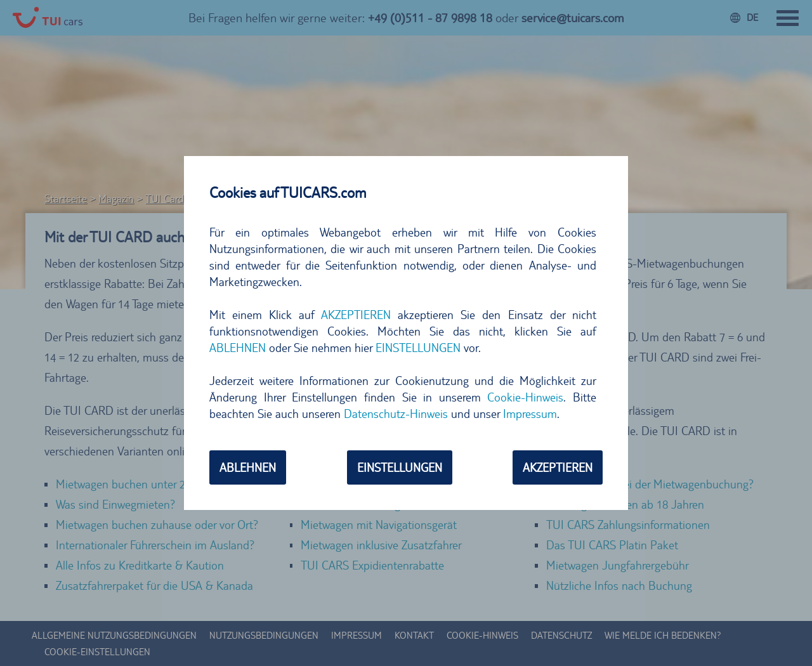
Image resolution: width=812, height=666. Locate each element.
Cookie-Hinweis (525, 397)
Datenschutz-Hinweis (396, 414)
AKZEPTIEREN (356, 315)
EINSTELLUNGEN (418, 348)
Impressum (530, 414)
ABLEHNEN (238, 348)
